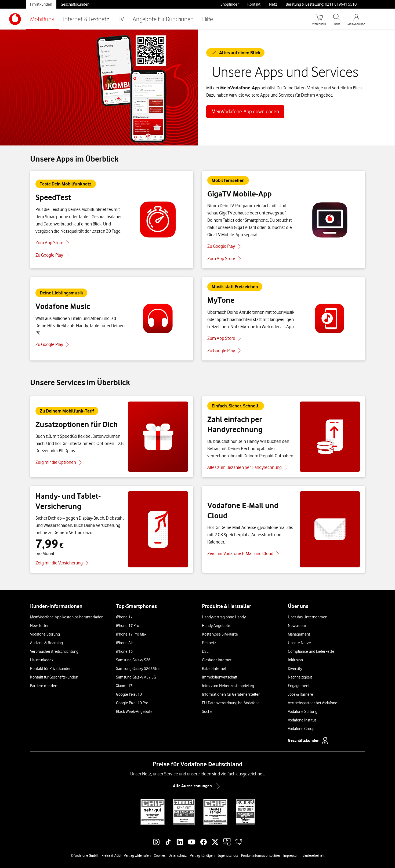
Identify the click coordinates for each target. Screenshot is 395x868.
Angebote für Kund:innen (163, 19)
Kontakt (254, 4)
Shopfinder (230, 4)
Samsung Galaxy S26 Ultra (138, 669)
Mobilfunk (42, 19)
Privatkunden (41, 4)
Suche (207, 712)
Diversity (295, 669)
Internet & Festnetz (86, 19)
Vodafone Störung (45, 634)
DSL (205, 651)
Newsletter (39, 626)
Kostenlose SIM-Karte (220, 634)
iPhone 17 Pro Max (131, 634)
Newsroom (297, 626)
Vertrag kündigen (202, 855)
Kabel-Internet (214, 669)
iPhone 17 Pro (128, 626)
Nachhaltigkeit (300, 677)
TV (121, 19)
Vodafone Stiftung (303, 712)
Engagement (299, 686)
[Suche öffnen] (337, 19)
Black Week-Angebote (134, 712)
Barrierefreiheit (314, 855)
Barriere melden (44, 686)
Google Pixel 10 (129, 694)
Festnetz (209, 643)
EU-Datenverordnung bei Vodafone (231, 703)
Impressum (291, 855)
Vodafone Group (301, 729)
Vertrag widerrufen (137, 855)
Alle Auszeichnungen (198, 786)
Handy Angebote (216, 626)
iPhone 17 (124, 617)
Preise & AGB (111, 855)
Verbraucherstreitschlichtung (54, 651)
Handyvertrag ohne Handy (224, 617)
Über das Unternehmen (308, 617)
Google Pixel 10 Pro (132, 703)
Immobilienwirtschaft (220, 677)
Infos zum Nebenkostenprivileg (228, 686)
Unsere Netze (299, 643)
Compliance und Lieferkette (311, 651)
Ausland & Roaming (46, 643)
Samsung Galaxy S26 (133, 660)
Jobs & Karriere (300, 694)
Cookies (160, 855)
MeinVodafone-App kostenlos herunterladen (67, 617)
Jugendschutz (228, 855)
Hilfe (208, 19)
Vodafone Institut (302, 720)
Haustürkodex (42, 660)
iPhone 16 (124, 651)
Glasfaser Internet (217, 660)
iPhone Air (124, 643)
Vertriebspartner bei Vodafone (313, 703)
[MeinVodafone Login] (356, 19)
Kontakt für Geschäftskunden (54, 677)
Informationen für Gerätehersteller (231, 694)
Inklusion (295, 660)
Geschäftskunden (75, 4)
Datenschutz (178, 855)
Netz (273, 4)
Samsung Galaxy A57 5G (136, 677)
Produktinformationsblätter (261, 855)
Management (299, 634)
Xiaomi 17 (124, 686)
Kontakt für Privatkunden (51, 669)
